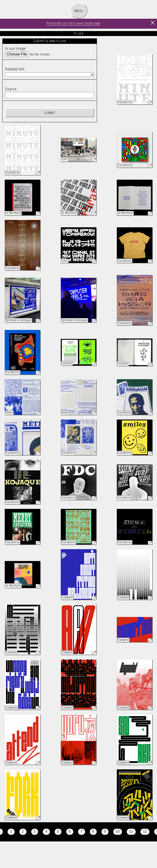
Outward (67, 597)
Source (11, 89)
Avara (9, 413)
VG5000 (67, 363)
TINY (65, 159)
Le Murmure (13, 213)
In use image (15, 49)
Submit (50, 113)
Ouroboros (124, 102)
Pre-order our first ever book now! (73, 24)
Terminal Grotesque (18, 320)
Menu (79, 11)
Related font (15, 69)
